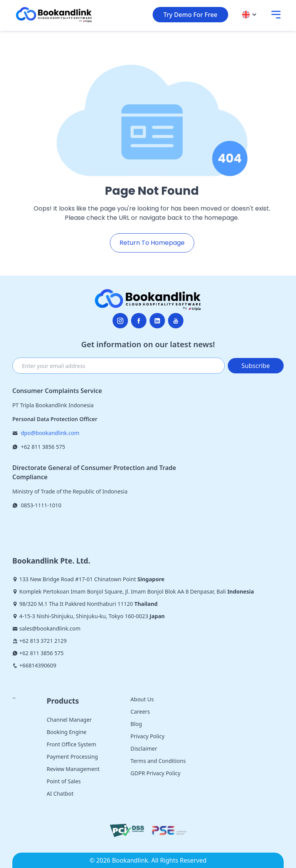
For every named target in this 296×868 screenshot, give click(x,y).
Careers (140, 712)
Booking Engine (66, 732)
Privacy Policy (148, 736)
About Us (142, 699)
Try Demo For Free (190, 15)
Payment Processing (72, 757)
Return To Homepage (152, 243)
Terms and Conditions (158, 761)
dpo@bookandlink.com (50, 433)
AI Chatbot (60, 794)
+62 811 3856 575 (43, 447)
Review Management (73, 769)
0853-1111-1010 (41, 505)
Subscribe (256, 366)
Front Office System (71, 744)
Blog (136, 724)
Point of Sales (64, 781)
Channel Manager (69, 720)
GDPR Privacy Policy (156, 773)
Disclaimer (144, 748)
